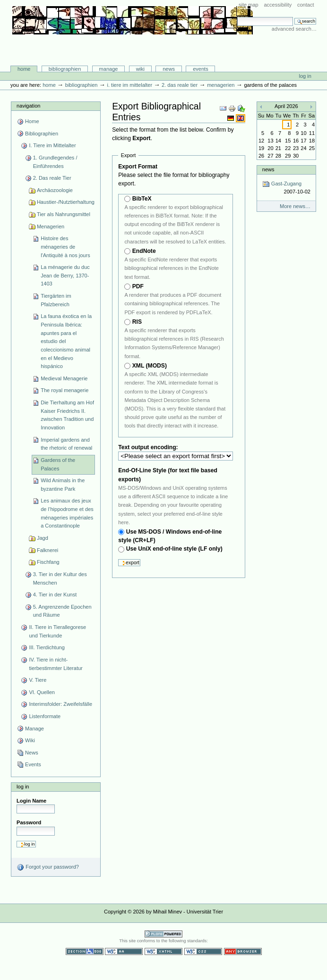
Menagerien (221, 85)
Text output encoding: (149, 447)
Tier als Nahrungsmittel (64, 214)
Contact (306, 5)
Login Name (31, 801)
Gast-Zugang (286, 188)
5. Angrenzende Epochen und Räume (62, 611)
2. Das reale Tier (180, 85)
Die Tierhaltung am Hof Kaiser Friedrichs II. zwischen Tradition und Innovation (67, 415)
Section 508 (85, 951)
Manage (109, 69)
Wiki (140, 69)
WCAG (124, 951)
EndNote (144, 251)
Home (24, 69)
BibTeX (142, 199)
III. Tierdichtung (47, 647)
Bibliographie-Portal (133, 46)
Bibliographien (65, 69)
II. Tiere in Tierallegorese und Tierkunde (57, 631)
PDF (138, 286)
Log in (305, 76)
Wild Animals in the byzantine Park (63, 485)
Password (29, 822)
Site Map (249, 5)
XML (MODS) (150, 366)
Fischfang (48, 562)
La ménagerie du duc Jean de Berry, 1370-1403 (65, 275)
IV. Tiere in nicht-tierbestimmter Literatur (56, 664)
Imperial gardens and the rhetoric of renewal (66, 444)
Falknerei (47, 550)
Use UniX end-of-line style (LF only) (174, 549)
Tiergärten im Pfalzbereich (56, 300)
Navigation (28, 106)
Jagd (43, 538)
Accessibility (278, 5)
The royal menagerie (65, 390)
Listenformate (45, 716)
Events (201, 69)
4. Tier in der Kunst (55, 595)
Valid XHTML (163, 951)
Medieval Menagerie (64, 378)
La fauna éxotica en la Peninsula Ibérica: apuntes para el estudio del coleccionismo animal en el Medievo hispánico (66, 341)
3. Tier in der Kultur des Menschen (60, 578)
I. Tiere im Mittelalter (129, 85)
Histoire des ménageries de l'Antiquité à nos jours (65, 247)
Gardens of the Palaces (58, 464)
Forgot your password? (48, 867)
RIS (137, 322)
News (169, 69)
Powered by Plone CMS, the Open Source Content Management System (163, 934)
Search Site (237, 17)
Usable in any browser (243, 951)
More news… (295, 206)
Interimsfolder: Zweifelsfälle (60, 704)
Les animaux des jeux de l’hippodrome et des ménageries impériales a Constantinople (67, 513)
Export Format (138, 167)
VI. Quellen (42, 692)
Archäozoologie (55, 190)
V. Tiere (38, 680)
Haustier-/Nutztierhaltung (66, 202)
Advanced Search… (294, 29)
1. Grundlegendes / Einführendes (55, 162)
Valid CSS (203, 951)
